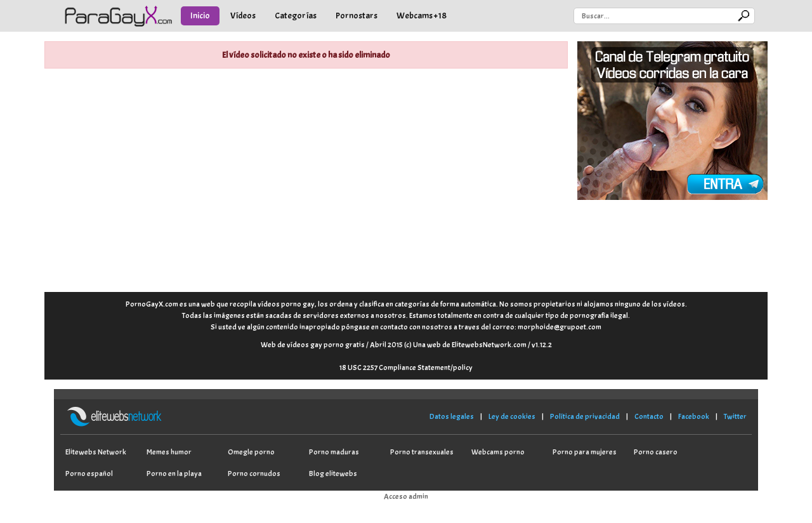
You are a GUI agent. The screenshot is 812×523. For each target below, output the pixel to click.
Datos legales (452, 416)
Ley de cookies (512, 416)
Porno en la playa (174, 473)
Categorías (296, 16)
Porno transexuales (422, 452)
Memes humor (169, 452)
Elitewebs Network (96, 452)
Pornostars (357, 16)
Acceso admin (406, 496)
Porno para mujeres (585, 452)
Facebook (694, 416)
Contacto (649, 416)
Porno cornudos (254, 473)
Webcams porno (498, 452)
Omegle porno (251, 452)
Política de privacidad (585, 416)
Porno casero (656, 452)
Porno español (89, 473)
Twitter (735, 416)
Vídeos (243, 16)
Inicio (200, 16)
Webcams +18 (422, 16)
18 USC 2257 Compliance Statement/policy (406, 367)
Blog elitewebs (333, 473)
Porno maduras (334, 452)
